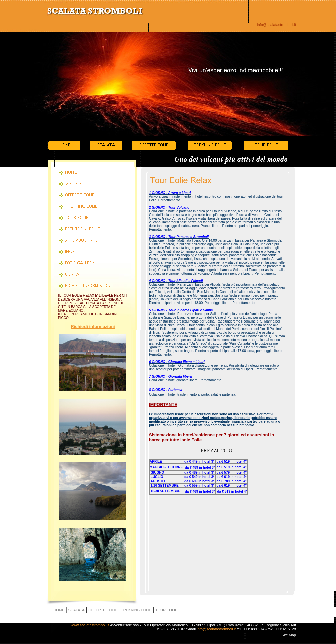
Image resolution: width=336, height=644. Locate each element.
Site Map (289, 635)
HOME (59, 610)
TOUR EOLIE (166, 610)
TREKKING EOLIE (136, 610)
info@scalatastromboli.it (276, 25)
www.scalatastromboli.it (90, 625)
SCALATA (77, 610)
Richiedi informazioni (93, 326)
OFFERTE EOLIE (103, 610)
